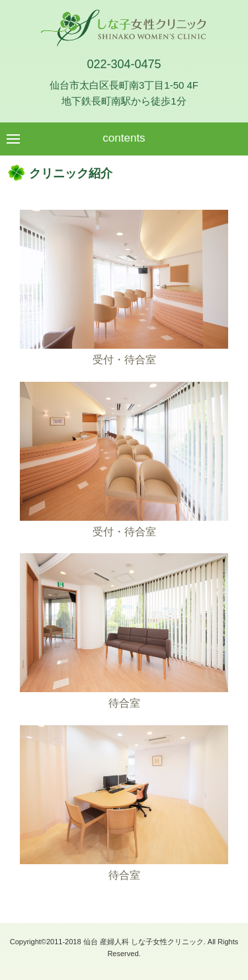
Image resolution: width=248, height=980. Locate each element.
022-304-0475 (124, 64)
